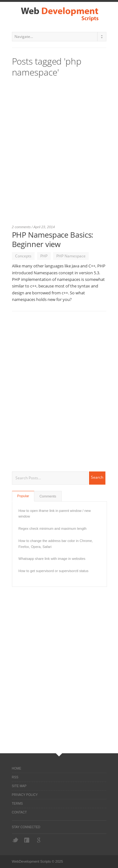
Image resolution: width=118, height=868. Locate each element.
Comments (48, 496)
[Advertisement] (59, 154)
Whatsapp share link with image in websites (52, 559)
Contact (20, 812)
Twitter (15, 840)
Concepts (23, 256)
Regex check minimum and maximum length (53, 529)
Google (39, 840)
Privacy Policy (25, 795)
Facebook (27, 840)
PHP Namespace (71, 256)
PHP (44, 256)
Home (17, 768)
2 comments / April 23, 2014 (34, 227)
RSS (15, 777)
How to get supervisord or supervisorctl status (54, 571)
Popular (23, 496)
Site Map (19, 786)
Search (97, 477)
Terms (17, 804)
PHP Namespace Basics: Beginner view (53, 239)
